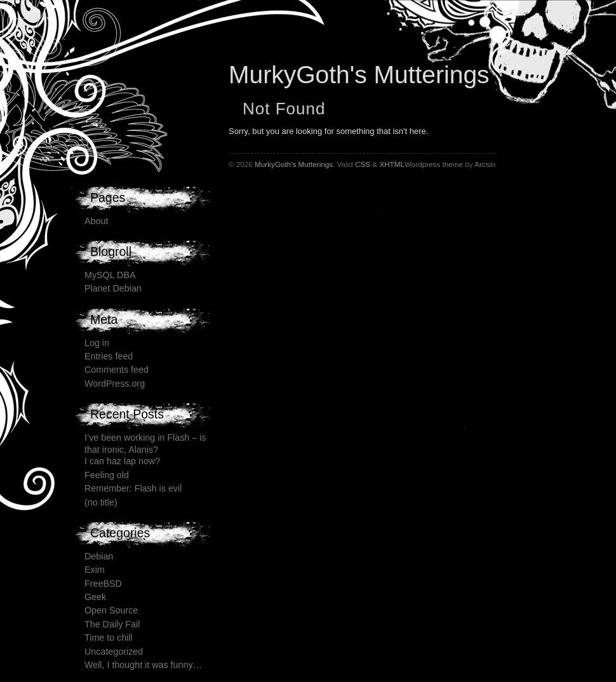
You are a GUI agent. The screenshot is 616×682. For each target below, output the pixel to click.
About (96, 221)
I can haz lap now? (122, 461)
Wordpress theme (434, 164)
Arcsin (485, 164)
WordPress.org (115, 384)
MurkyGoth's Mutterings (359, 75)
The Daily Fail (112, 624)
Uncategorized (114, 652)
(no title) (101, 502)
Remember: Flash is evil (133, 488)
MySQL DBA (110, 275)
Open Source (111, 610)
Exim (95, 570)
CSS (363, 164)
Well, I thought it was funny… (143, 665)
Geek (95, 597)
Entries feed (109, 356)
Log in (97, 343)
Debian (99, 556)
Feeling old (107, 475)
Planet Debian (113, 288)
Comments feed (117, 370)
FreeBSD (103, 584)
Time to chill (109, 638)
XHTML (392, 164)
